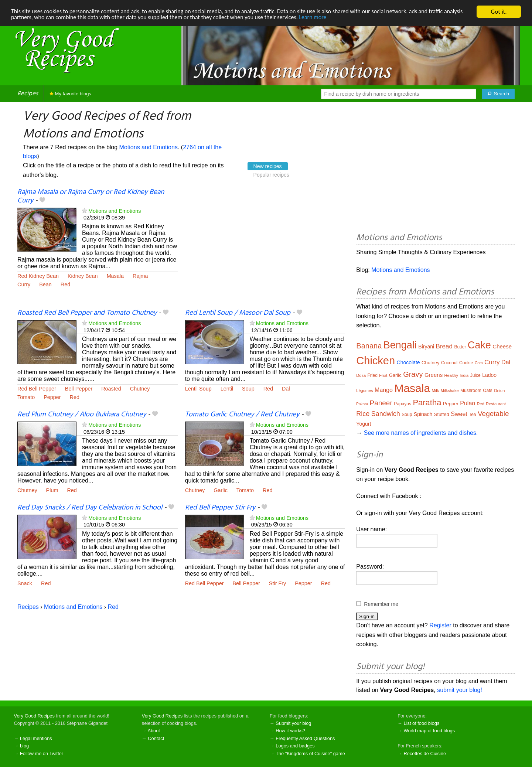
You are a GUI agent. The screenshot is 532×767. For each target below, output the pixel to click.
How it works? (290, 731)
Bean (45, 284)
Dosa (361, 375)
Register (440, 625)
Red (65, 284)
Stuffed (442, 414)
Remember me (381, 604)
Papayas (403, 404)
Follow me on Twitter (42, 754)
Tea (472, 415)
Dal (286, 389)
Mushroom (471, 391)
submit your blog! (460, 690)
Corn (479, 363)
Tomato (26, 397)
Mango (384, 390)
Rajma (140, 276)
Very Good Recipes (34, 716)
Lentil (227, 389)
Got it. (499, 12)
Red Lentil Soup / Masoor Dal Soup (238, 313)
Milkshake (450, 391)
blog (24, 746)
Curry (24, 284)
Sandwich (386, 414)
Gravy (413, 374)
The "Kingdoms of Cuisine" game (310, 754)
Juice (475, 375)
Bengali (400, 345)
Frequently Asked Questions (305, 738)
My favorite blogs (70, 94)
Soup (248, 389)
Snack (25, 583)
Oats (487, 391)
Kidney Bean (83, 276)
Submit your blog (293, 723)
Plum (52, 490)
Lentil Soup (198, 389)
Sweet (459, 414)
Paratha (427, 403)
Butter (460, 347)
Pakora (362, 404)
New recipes (268, 166)
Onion (499, 391)
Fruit (383, 375)
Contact (156, 738)
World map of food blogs (429, 731)
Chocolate (408, 362)
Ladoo (489, 375)
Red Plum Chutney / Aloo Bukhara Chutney (82, 415)
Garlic (221, 490)
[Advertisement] (265, 248)
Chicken (376, 361)
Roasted (111, 389)
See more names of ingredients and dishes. (421, 433)
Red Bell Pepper (37, 389)
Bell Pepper (79, 389)
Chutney (140, 389)
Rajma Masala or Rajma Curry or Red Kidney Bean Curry (91, 196)
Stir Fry (277, 583)
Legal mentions (36, 738)
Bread (444, 346)
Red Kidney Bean (38, 276)
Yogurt (364, 424)
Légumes (364, 391)
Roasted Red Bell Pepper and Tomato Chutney (87, 313)
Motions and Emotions (149, 147)
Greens (434, 375)
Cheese (502, 346)
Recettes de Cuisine (425, 754)
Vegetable (493, 414)
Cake (479, 345)
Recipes (28, 94)
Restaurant (496, 404)
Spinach (423, 414)
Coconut (449, 363)
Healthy (451, 375)
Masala (115, 276)
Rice (363, 414)
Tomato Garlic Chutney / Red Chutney (242, 415)
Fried (372, 375)
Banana (369, 346)
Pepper (52, 397)
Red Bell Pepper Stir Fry (220, 508)
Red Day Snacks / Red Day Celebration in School (90, 508)
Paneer (381, 403)
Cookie (466, 363)
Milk (436, 391)
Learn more (354, 18)
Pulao (468, 403)
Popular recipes (271, 175)
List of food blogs (422, 723)
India (464, 375)
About (154, 731)
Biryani (426, 347)
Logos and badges (295, 746)
